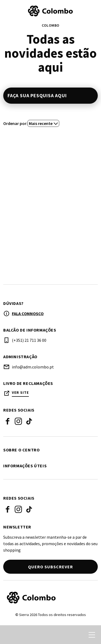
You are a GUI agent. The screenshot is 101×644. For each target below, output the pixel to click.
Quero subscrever (50, 567)
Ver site (20, 393)
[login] (72, 635)
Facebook (8, 421)
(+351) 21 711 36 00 (29, 340)
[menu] (92, 635)
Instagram (18, 421)
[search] (10, 635)
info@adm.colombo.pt (33, 367)
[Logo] (50, 598)
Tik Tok (29, 421)
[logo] (51, 11)
